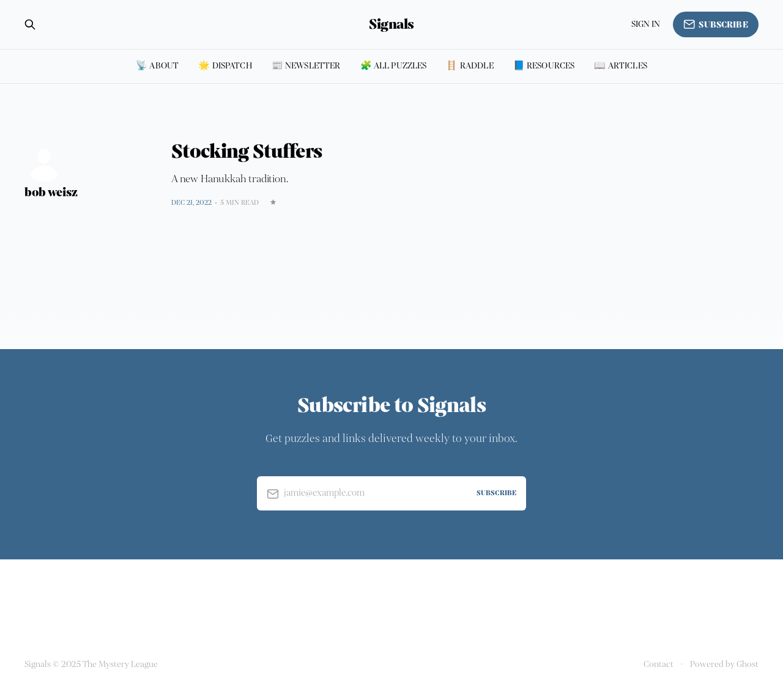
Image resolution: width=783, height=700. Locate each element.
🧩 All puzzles (394, 66)
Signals (391, 24)
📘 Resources (544, 66)
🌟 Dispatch (225, 66)
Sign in (646, 24)
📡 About (157, 66)
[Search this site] (30, 24)
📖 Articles (621, 66)
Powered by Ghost (724, 664)
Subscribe (716, 24)
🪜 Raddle (469, 66)
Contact (659, 664)
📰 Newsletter (306, 66)
